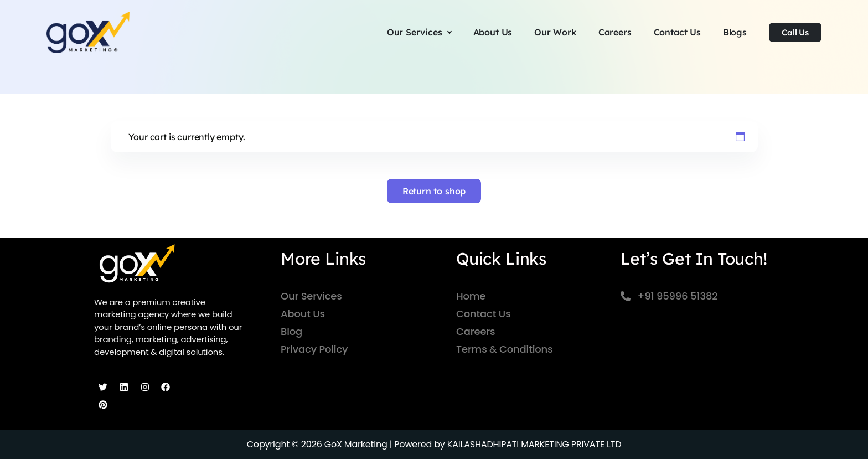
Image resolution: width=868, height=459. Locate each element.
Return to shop (434, 191)
